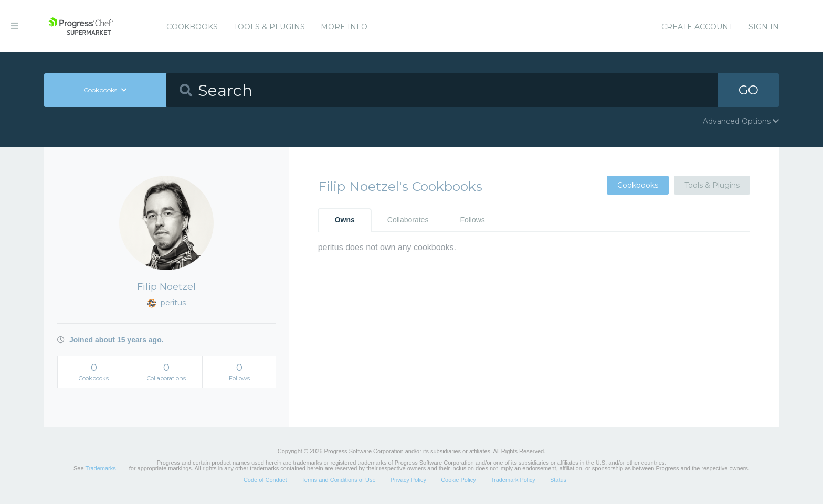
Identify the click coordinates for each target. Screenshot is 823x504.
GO (748, 90)
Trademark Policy (513, 480)
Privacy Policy (408, 480)
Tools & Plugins (269, 27)
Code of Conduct (265, 480)
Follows (472, 220)
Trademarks (100, 468)
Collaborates (408, 220)
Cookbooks (192, 27)
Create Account (697, 27)
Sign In (764, 27)
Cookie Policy (458, 480)
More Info (344, 27)
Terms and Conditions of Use (338, 480)
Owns (345, 220)
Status (558, 480)
